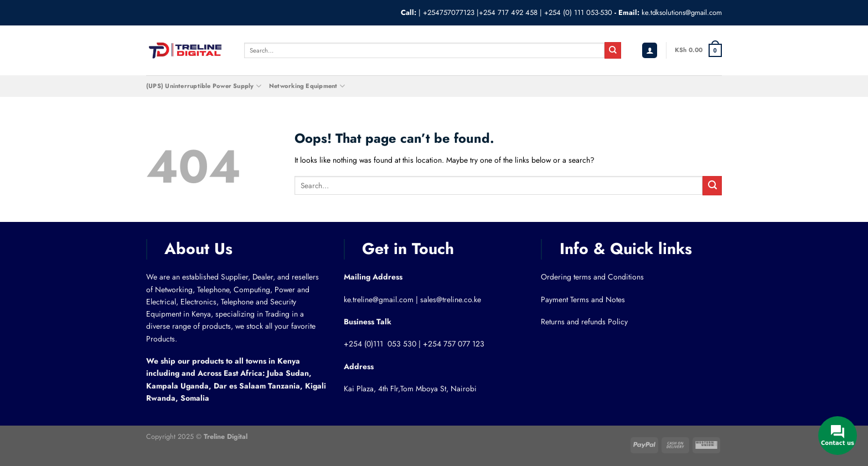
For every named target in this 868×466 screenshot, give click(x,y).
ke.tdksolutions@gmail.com (682, 12)
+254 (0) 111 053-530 (578, 12)
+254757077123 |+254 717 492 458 (480, 12)
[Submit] (613, 50)
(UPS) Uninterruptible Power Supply (204, 86)
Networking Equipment (307, 86)
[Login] (650, 51)
